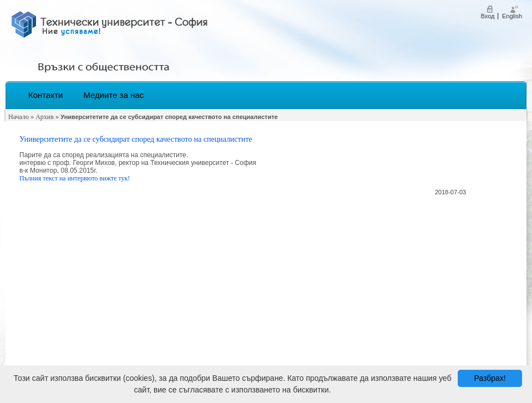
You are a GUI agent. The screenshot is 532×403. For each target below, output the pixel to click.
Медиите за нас (113, 95)
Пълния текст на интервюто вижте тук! (75, 178)
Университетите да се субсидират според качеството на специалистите (136, 139)
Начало (19, 117)
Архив (45, 117)
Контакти (45, 95)
